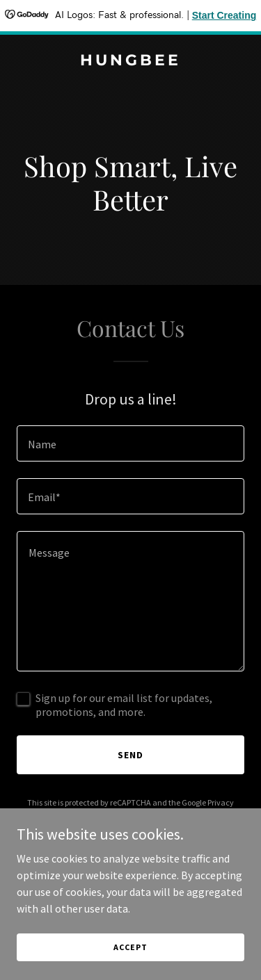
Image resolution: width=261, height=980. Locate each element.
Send (130, 755)
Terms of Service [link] (139, 815)
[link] (130, 61)
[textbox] (130, 443)
